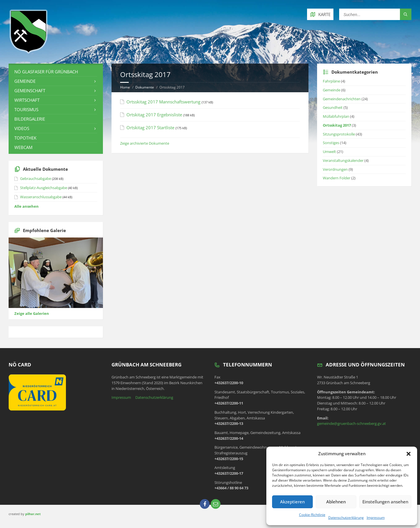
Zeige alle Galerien (32, 313)
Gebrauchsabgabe (36, 178)
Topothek (25, 138)
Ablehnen (336, 502)
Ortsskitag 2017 (337, 125)
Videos (22, 128)
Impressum (376, 518)
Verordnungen (335, 169)
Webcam (23, 147)
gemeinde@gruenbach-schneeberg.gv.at (351, 423)
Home (125, 87)
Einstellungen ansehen (385, 502)
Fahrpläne (331, 81)
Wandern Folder (337, 178)
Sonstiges (331, 143)
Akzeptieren (292, 502)
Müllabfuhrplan (336, 116)
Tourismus (26, 109)
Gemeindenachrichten (342, 99)
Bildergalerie (30, 119)
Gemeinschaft (30, 91)
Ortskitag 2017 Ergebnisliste (154, 115)
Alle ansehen (27, 206)
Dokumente (145, 87)
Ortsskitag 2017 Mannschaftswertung (163, 102)
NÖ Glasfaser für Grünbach (46, 72)
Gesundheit (333, 107)
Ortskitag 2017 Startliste (150, 127)
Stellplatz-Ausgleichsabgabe (44, 188)
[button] (409, 454)
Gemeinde (25, 81)
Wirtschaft (27, 100)
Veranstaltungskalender (343, 160)
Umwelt (329, 152)
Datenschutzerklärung (346, 518)
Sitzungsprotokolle (339, 134)
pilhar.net (33, 514)
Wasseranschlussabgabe (41, 197)
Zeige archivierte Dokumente (145, 143)
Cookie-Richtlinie (312, 515)
